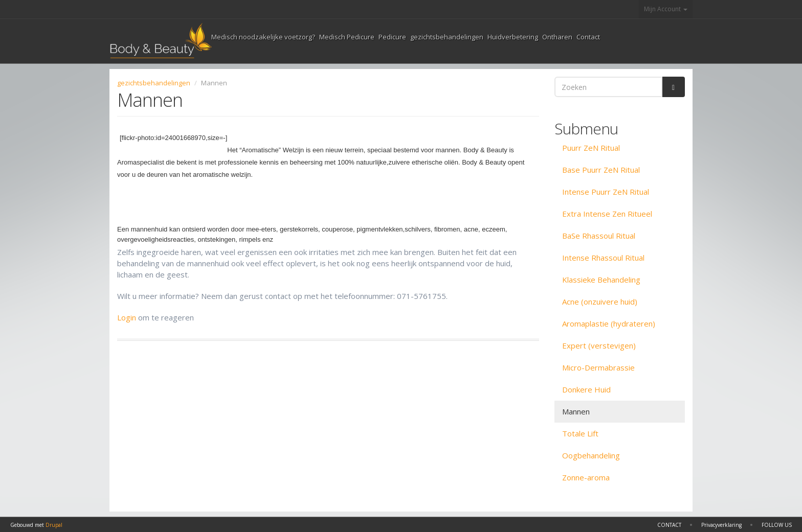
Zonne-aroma (586, 477)
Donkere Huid (586, 389)
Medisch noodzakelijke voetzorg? (263, 37)
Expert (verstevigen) (599, 345)
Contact (588, 37)
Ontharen (557, 37)
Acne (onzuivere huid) (600, 302)
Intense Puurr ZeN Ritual (606, 192)
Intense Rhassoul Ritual (603, 258)
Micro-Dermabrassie (598, 367)
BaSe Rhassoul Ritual (599, 236)
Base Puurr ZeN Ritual (601, 170)
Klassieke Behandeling (601, 280)
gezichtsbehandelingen (447, 37)
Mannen (576, 411)
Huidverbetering (513, 37)
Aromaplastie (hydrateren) (609, 323)
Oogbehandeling (591, 455)
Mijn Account (666, 9)
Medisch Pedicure (347, 37)
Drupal (54, 525)
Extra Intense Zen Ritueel (607, 214)
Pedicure (392, 37)
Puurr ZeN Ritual (591, 148)
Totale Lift (580, 433)
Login (127, 317)
